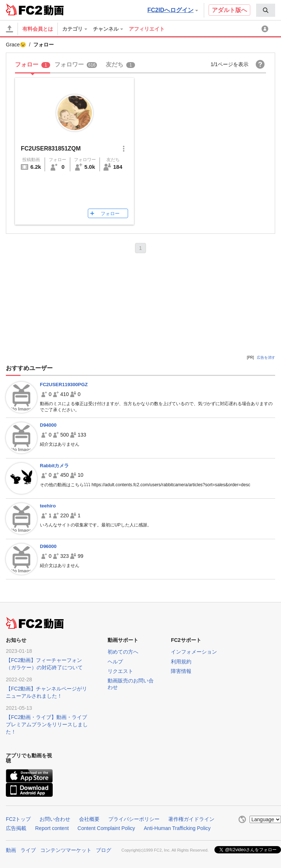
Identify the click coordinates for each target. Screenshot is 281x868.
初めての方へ (123, 652)
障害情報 (181, 671)
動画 (11, 850)
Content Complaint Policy (106, 828)
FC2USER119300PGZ (64, 384)
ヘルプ (115, 662)
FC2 (24, 9)
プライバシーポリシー (134, 819)
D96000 (48, 546)
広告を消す (266, 357)
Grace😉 (16, 45)
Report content (52, 828)
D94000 (48, 425)
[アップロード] (10, 29)
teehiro (48, 506)
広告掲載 (16, 828)
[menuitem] (266, 10)
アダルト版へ (229, 10)
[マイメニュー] (266, 29)
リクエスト (120, 671)
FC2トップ (18, 819)
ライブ (28, 850)
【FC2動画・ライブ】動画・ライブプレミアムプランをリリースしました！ (47, 724)
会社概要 (89, 819)
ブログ (104, 850)
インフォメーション (194, 652)
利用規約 (181, 662)
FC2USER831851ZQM (51, 149)
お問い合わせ (55, 819)
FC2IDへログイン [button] (173, 10)
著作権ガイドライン (191, 819)
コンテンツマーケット (66, 850)
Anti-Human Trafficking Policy (177, 828)
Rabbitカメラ (54, 466)
